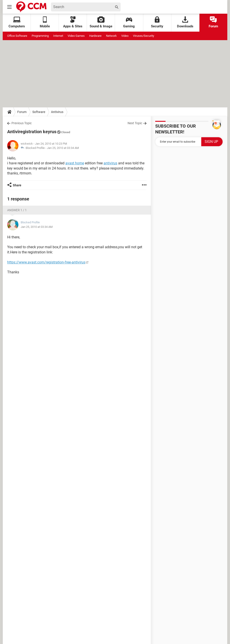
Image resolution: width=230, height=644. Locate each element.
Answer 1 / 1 (17, 210)
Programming (40, 36)
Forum (213, 22)
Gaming (129, 22)
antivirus (110, 163)
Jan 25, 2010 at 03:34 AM (63, 148)
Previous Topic (22, 123)
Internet (58, 36)
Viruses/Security (144, 36)
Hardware (95, 36)
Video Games (76, 36)
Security (157, 22)
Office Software (17, 36)
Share (17, 185)
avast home (75, 163)
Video (125, 36)
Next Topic (135, 123)
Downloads (185, 22)
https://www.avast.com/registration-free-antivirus (46, 262)
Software (39, 112)
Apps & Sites (73, 22)
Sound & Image (101, 22)
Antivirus (57, 112)
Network (111, 36)
